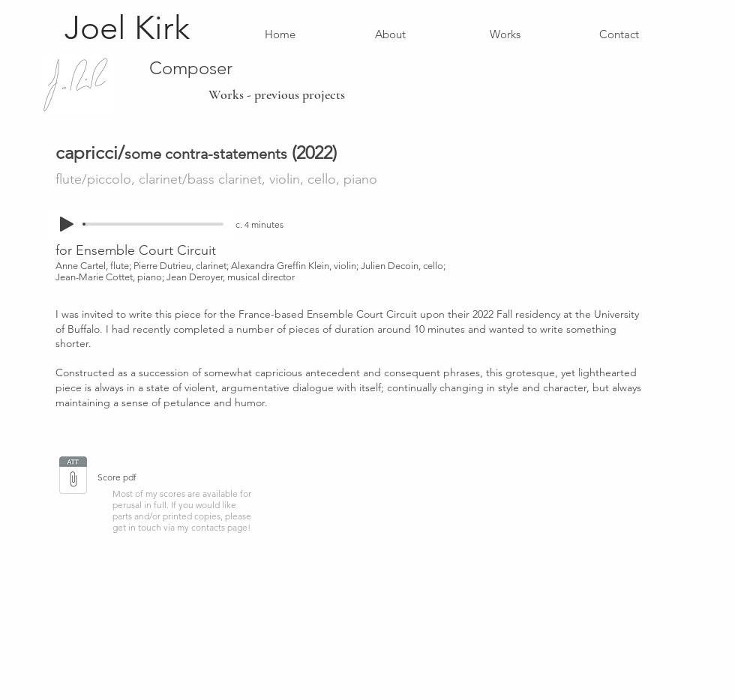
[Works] (505, 34)
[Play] (67, 224)
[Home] (280, 34)
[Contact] (619, 34)
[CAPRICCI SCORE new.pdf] (73, 477)
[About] (390, 34)
